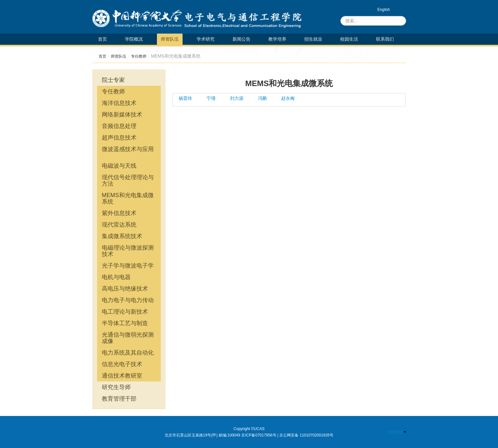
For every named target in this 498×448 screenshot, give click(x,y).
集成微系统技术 (122, 236)
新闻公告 (241, 39)
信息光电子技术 (122, 364)
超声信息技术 (119, 138)
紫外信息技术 (119, 213)
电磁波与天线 (119, 166)
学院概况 (134, 39)
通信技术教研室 (122, 376)
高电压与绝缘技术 (125, 289)
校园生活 (349, 39)
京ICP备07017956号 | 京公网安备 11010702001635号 (287, 435)
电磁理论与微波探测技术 (128, 251)
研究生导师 (116, 387)
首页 (102, 39)
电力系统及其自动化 (128, 353)
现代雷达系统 (119, 225)
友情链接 (397, 432)
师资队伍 (170, 39)
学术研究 (206, 39)
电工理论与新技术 (125, 312)
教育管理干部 (119, 399)
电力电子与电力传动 (128, 300)
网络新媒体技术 (122, 115)
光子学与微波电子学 (128, 266)
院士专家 (113, 80)
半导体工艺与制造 (125, 323)
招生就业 (313, 39)
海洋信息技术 (119, 103)
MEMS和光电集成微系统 (128, 198)
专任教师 (139, 56)
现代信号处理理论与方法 (128, 180)
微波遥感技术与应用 (128, 149)
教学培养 (277, 39)
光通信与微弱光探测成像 (128, 338)
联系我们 (385, 39)
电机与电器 (116, 277)
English (384, 10)
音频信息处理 (119, 126)
